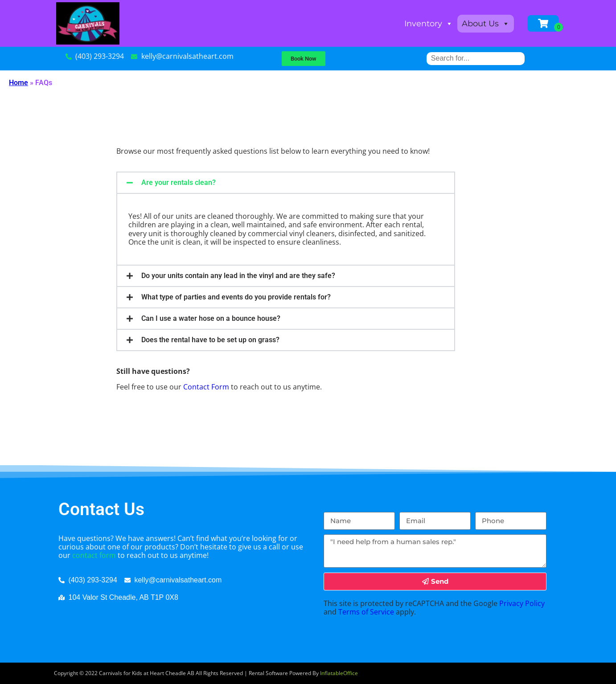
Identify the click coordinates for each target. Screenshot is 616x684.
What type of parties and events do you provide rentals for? (236, 297)
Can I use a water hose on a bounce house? (211, 318)
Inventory (429, 24)
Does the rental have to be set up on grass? (210, 340)
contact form (94, 555)
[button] (286, 183)
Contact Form (206, 387)
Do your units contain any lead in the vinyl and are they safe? (238, 276)
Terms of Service (366, 612)
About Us (486, 24)
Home (18, 83)
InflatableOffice (339, 673)
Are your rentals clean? (179, 182)
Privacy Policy (522, 603)
